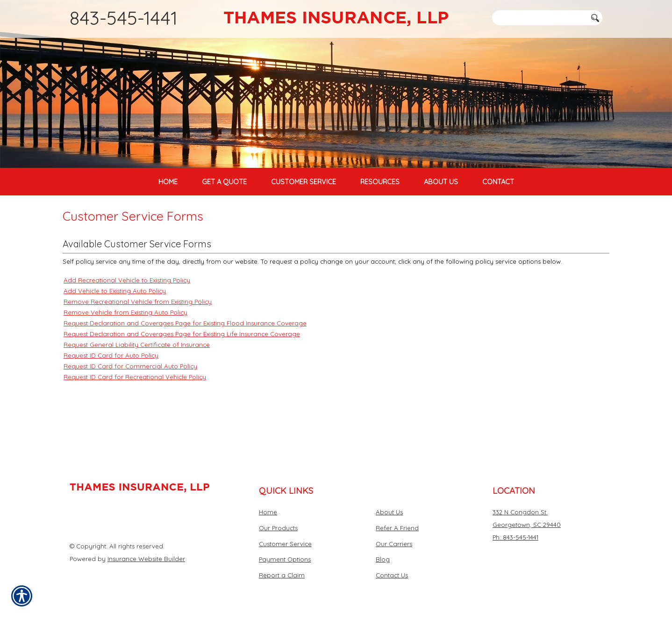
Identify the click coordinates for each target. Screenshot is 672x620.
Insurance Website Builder (146, 559)
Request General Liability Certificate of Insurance (137, 392)
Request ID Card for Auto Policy (111, 403)
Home (268, 512)
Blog (383, 560)
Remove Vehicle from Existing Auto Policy (125, 360)
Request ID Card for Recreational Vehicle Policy (135, 425)
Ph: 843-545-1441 (515, 537)
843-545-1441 (124, 18)
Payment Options (285, 560)
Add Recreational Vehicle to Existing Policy (127, 328)
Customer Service (285, 544)
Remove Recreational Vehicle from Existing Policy (138, 349)
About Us (389, 512)
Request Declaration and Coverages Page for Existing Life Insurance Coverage (182, 382)
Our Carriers (394, 544)
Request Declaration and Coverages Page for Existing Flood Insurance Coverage (185, 371)
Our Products (278, 528)
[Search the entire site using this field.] (539, 18)
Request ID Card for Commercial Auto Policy (130, 414)
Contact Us (392, 575)
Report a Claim (282, 575)
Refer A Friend (397, 528)
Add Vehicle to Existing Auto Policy (115, 339)
